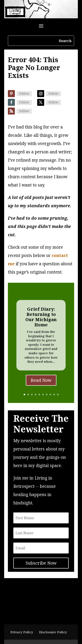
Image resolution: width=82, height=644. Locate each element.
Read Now (41, 380)
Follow (24, 93)
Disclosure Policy (53, 632)
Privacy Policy (22, 632)
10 (58, 395)
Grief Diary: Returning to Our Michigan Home (41, 317)
